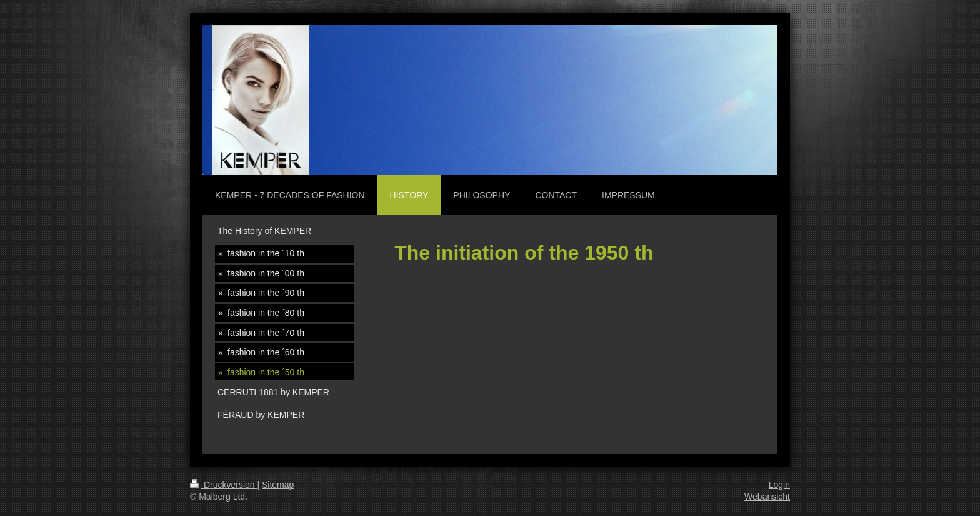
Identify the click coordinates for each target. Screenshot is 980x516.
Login (779, 485)
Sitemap (278, 485)
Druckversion (223, 485)
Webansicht (767, 497)
